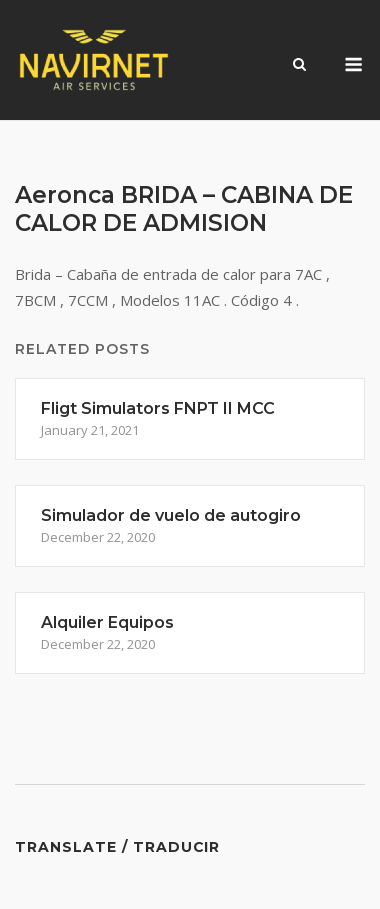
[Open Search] (299, 66)
